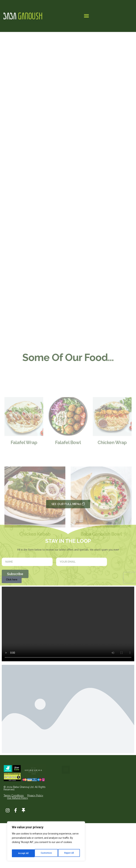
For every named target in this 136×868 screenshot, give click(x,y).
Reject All (47, 853)
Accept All (69, 853)
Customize (23, 853)
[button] (86, 16)
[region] (46, 842)
